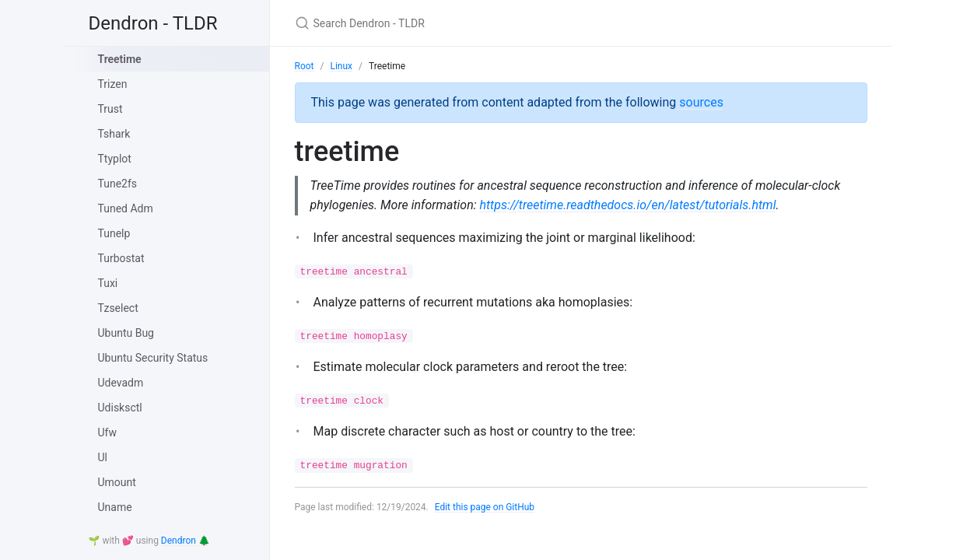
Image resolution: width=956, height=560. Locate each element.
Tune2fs (118, 184)
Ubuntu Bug (126, 333)
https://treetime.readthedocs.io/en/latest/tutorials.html (628, 205)
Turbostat (121, 258)
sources (701, 102)
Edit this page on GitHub (485, 507)
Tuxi (108, 283)
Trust (110, 109)
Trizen (113, 84)
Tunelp (114, 233)
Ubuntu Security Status (153, 358)
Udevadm (121, 383)
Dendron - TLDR (153, 23)
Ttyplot (115, 159)
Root (305, 66)
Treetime (120, 59)
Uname (115, 507)
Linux (341, 66)
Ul (103, 457)
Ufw (107, 432)
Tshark (114, 134)
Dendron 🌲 (186, 541)
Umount (117, 482)
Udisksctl (120, 408)
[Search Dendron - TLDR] (478, 23)
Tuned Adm (126, 208)
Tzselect (118, 308)
